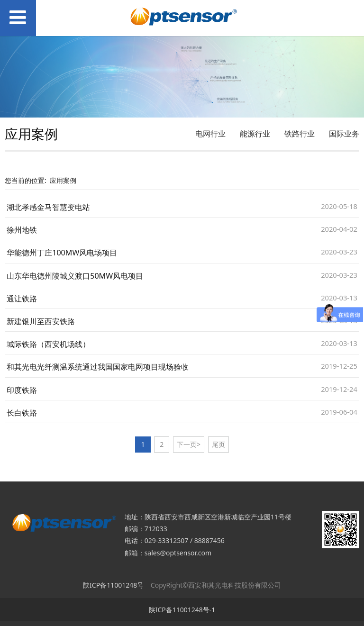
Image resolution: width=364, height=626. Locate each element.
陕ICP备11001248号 (113, 585)
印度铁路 (22, 390)
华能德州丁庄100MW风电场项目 (62, 253)
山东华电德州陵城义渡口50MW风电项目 (75, 276)
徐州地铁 (22, 230)
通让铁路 (22, 299)
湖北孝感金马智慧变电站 (48, 207)
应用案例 (63, 180)
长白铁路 (22, 413)
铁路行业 (300, 134)
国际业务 (344, 134)
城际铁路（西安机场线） (48, 344)
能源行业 (255, 134)
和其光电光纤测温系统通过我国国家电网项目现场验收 (98, 367)
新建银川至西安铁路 (41, 321)
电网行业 (210, 134)
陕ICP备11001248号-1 (182, 610)
